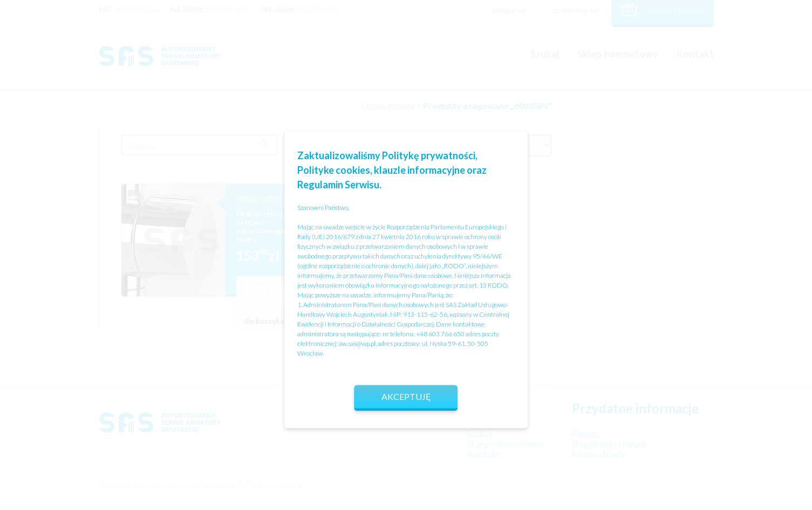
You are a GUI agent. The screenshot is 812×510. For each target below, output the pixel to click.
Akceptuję (406, 396)
